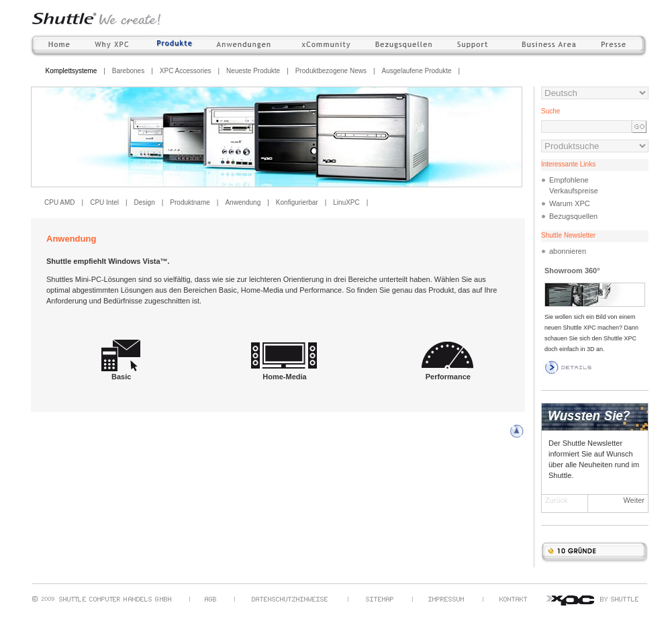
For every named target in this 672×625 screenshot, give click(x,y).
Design (145, 202)
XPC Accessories (186, 71)
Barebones (128, 71)
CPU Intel (104, 202)
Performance (448, 373)
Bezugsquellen (573, 216)
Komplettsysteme (71, 71)
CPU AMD (60, 202)
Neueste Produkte (253, 71)
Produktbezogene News (331, 71)
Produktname (190, 202)
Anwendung (243, 202)
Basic (121, 373)
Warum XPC (570, 203)
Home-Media (284, 373)
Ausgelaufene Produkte (417, 71)
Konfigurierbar (297, 202)
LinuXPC (346, 202)
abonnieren (568, 251)
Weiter (634, 500)
